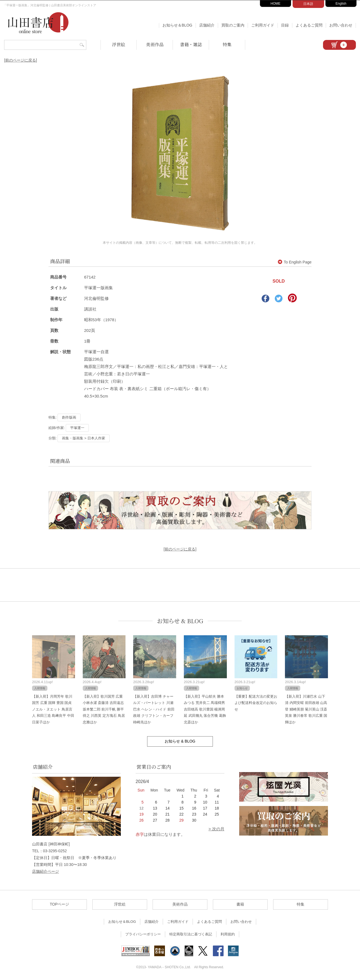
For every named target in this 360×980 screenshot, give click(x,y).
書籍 (240, 904)
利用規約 (228, 934)
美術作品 (155, 44)
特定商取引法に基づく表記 (191, 934)
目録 (285, 25)
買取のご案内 (233, 25)
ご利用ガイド (263, 25)
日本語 (308, 4)
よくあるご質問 (309, 25)
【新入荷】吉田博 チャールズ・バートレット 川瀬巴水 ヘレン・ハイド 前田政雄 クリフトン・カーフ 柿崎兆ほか (154, 709)
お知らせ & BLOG (180, 621)
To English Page (295, 262)
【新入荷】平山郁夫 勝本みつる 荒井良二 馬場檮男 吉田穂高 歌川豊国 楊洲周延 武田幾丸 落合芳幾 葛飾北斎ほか (205, 709)
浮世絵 (119, 44)
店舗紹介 (207, 25)
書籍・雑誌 (191, 44)
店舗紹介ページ (45, 871)
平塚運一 (77, 428)
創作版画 (69, 417)
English (341, 4)
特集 (227, 44)
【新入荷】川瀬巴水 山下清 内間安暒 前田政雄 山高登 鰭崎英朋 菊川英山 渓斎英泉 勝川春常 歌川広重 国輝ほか (306, 709)
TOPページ (60, 904)
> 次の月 (216, 829)
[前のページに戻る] (21, 60)
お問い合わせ (341, 25)
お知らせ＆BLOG (177, 25)
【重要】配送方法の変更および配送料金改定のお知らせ (256, 703)
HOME (276, 4)
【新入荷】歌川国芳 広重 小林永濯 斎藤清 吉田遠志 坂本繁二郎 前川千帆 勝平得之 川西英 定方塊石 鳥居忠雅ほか (104, 709)
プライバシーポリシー (143, 934)
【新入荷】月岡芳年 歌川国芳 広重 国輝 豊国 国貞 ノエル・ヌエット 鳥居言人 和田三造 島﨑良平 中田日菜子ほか (53, 709)
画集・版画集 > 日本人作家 (84, 438)
